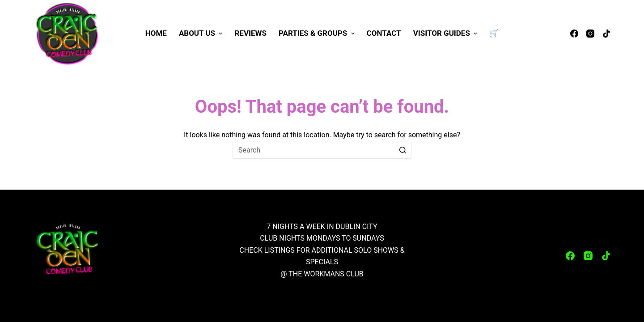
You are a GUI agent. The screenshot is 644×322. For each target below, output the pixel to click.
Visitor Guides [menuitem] (447, 33)
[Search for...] (322, 150)
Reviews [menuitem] (250, 33)
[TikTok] (606, 34)
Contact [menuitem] (384, 33)
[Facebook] (574, 34)
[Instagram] (590, 34)
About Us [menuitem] (202, 33)
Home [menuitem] (156, 33)
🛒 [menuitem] (494, 33)
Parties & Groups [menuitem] (318, 33)
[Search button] (402, 150)
